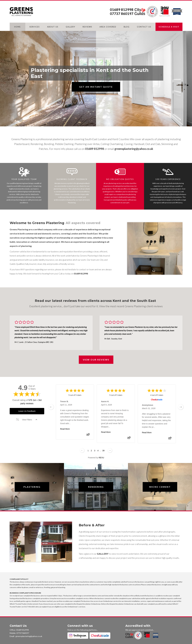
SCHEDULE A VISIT (169, 27)
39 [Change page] (103, 451)
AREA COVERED (108, 27)
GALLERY (70, 27)
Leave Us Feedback (27, 411)
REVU (101, 458)
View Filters (27, 420)
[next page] (181, 407)
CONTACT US (144, 27)
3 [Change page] (95, 451)
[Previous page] (82, 450)
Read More (65, 429)
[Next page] (110, 450)
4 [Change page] (98, 451)
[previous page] (51, 407)
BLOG (127, 27)
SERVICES (35, 27)
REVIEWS (87, 27)
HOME (17, 27)
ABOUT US (53, 27)
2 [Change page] (91, 451)
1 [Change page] (88, 451)
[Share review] (88, 435)
